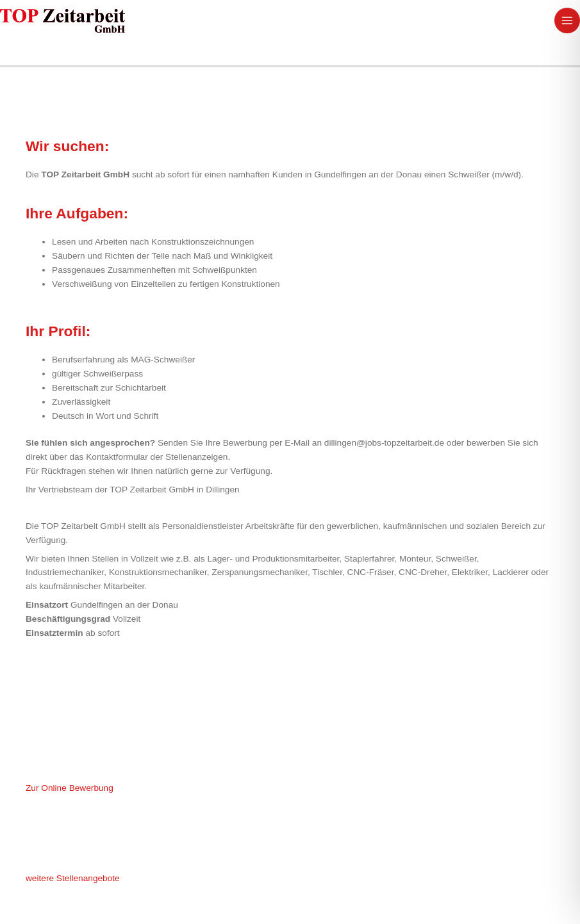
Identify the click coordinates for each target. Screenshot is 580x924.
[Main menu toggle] (568, 21)
